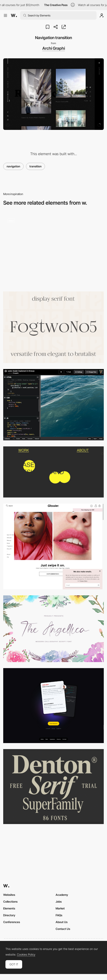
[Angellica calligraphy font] (53, 629)
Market (60, 908)
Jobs (59, 902)
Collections (10, 902)
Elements (9, 908)
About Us (62, 922)
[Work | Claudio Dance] (53, 472)
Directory (9, 915)
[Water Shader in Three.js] (53, 405)
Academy (62, 895)
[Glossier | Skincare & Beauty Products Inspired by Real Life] (53, 546)
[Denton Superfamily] (53, 787)
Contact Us (63, 929)
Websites (9, 895)
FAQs (59, 915)
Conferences (12, 922)
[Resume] (53, 706)
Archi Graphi (54, 48)
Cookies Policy (26, 955)
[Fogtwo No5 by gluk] (53, 327)
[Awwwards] (14, 15)
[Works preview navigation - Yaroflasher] (53, 250)
